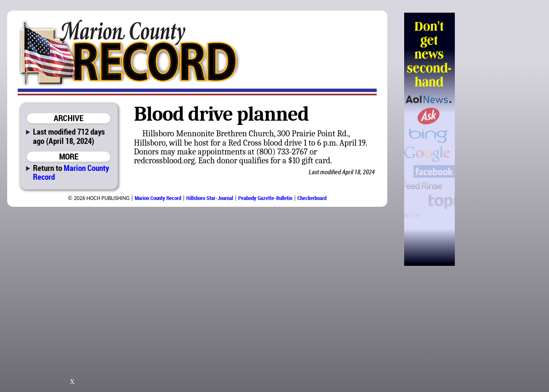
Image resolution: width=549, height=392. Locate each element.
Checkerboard (312, 198)
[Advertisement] (498, 139)
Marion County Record (71, 172)
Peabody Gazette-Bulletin (265, 198)
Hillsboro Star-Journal (210, 198)
